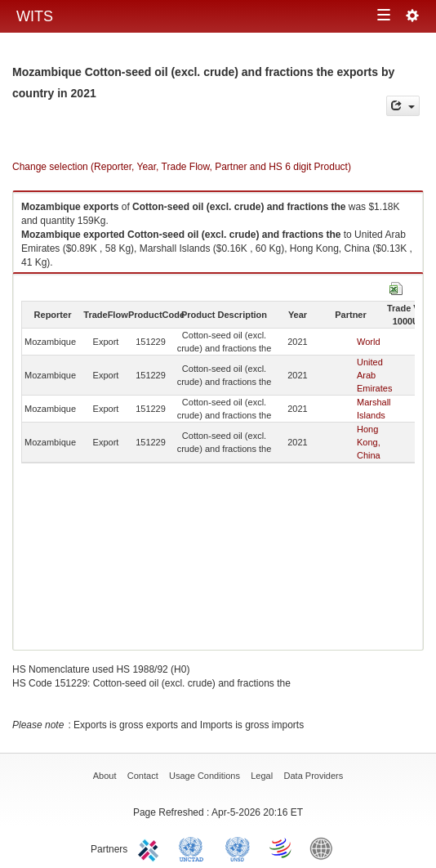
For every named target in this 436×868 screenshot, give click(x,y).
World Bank (325, 848)
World (369, 342)
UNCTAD (194, 848)
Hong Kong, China (369, 442)
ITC (151, 848)
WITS (35, 16)
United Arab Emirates (374, 375)
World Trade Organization (282, 848)
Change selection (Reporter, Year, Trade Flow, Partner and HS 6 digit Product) (182, 167)
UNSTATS (238, 848)
